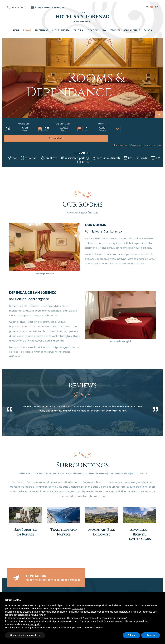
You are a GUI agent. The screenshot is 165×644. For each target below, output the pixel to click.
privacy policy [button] (34, 624)
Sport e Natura (61, 30)
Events (148, 30)
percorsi (115, 30)
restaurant (42, 30)
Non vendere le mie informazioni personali (105, 618)
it (147, 7)
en (151, 7)
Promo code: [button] (120, 136)
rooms (27, 30)
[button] (23, 129)
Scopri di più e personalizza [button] (25, 635)
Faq (104, 30)
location (92, 30)
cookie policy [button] (78, 609)
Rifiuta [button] (131, 635)
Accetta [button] (151, 635)
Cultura (78, 30)
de (156, 7)
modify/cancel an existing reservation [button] (145, 136)
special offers (132, 30)
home (16, 30)
